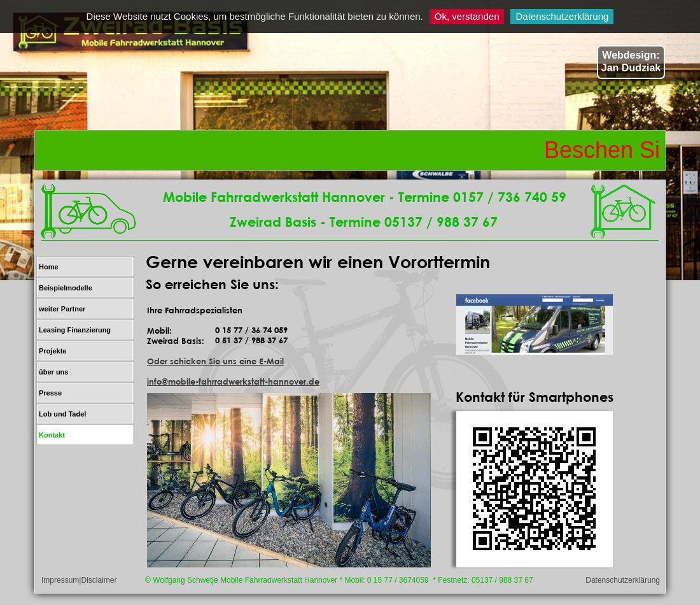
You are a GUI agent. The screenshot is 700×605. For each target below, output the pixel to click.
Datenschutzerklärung (562, 16)
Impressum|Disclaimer (79, 580)
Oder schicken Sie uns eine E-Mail (215, 361)
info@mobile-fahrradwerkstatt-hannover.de (233, 381)
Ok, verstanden (467, 16)
